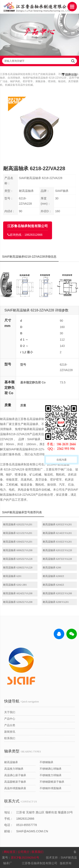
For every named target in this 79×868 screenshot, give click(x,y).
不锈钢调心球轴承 (51, 769)
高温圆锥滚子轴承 (15, 782)
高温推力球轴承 (14, 769)
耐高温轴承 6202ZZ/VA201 (18, 524)
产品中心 (10, 719)
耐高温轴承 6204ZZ (54, 585)
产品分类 (10, 725)
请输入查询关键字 (39, 61)
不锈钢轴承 (46, 762)
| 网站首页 (9, 852)
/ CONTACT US (21, 801)
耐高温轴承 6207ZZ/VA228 (57, 559)
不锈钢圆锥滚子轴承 (52, 782)
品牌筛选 (69, 74)
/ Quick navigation (21, 701)
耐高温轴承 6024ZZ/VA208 (18, 593)
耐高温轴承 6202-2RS (15, 585)
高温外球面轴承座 (15, 788)
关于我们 (10, 712)
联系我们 (10, 738)
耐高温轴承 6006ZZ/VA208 (18, 550)
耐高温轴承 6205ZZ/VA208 (57, 593)
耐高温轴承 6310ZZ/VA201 (57, 542)
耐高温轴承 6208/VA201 (56, 602)
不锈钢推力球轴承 (51, 775)
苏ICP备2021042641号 (25, 858)
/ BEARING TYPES (23, 751)
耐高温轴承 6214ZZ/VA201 (57, 533)
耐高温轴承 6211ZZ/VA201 (18, 533)
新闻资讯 (10, 732)
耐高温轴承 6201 (12, 576)
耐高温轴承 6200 (52, 568)
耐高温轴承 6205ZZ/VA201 (57, 524)
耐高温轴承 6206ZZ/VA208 (18, 602)
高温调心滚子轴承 (15, 775)
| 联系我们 (37, 852)
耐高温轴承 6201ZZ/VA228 (57, 550)
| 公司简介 (23, 852)
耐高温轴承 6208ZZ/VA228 (18, 568)
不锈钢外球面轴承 (51, 788)
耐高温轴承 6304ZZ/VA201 (18, 542)
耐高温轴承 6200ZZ (54, 576)
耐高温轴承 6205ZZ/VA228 (18, 559)
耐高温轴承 (11, 762)
